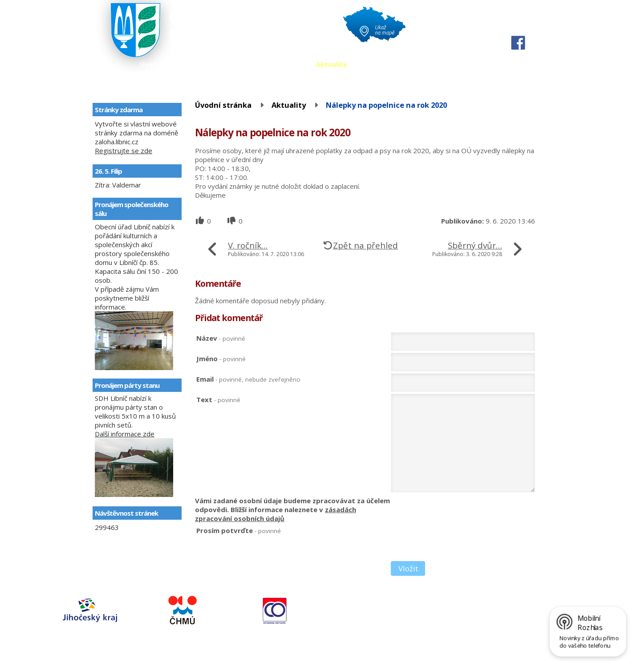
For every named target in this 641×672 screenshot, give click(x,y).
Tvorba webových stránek (116, 661)
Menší (502, 26)
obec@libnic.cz (409, 629)
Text (218, 399)
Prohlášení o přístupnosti (236, 653)
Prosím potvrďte (239, 530)
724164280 (385, 621)
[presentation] (458, 543)
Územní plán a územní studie (454, 64)
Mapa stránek (178, 653)
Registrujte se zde (124, 151)
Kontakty (377, 64)
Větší (534, 26)
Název (221, 338)
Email (248, 379)
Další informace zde (125, 434)
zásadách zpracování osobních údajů (276, 514)
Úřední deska (227, 64)
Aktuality (332, 64)
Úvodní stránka (166, 64)
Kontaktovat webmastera (120, 653)
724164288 (385, 613)
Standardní (518, 26)
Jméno (221, 358)
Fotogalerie (283, 64)
